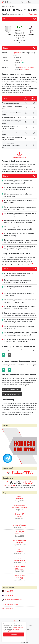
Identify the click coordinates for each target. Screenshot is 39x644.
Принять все (14, 634)
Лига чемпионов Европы (12, 600)
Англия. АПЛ (8, 595)
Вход (28, 2)
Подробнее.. (33, 14)
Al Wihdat (33, 264)
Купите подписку (10, 485)
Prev (4, 446)
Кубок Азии (17, 53)
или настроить (14, 639)
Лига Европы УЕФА (10, 604)
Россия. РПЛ (8, 591)
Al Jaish (33, 171)
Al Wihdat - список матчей (12, 394)
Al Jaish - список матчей (11, 389)
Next (35, 446)
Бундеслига (7, 609)
